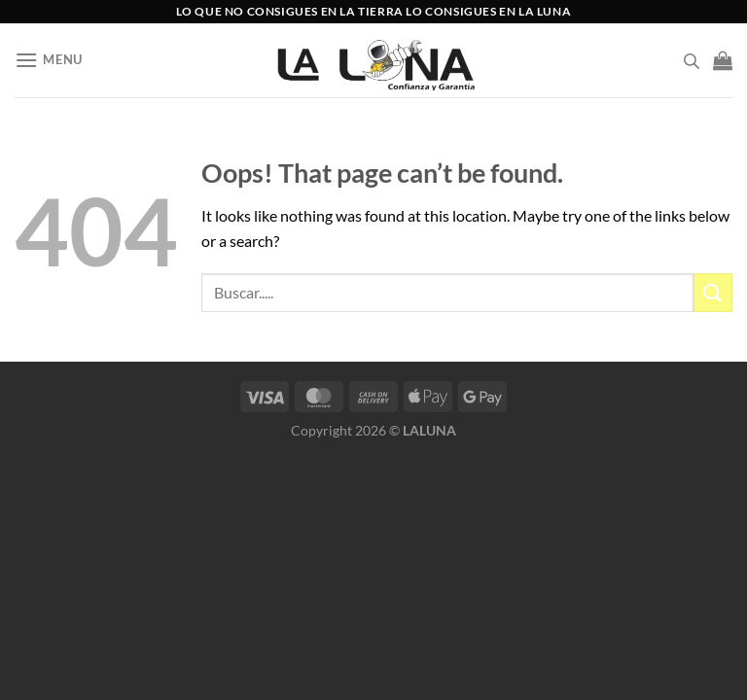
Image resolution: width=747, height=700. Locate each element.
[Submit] (713, 292)
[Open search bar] (692, 61)
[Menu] (49, 60)
